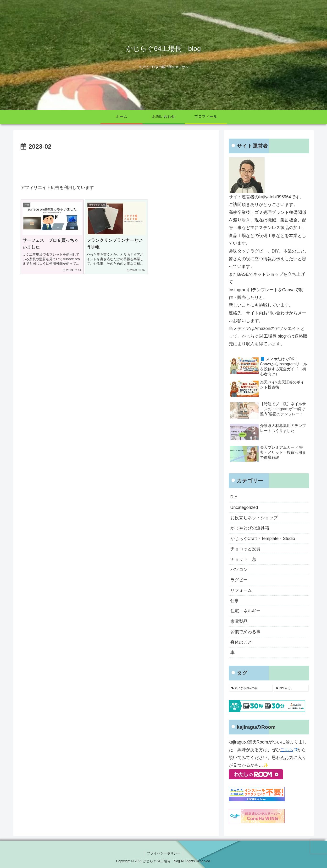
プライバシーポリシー (164, 853)
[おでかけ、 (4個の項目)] (291, 688)
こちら (289, 750)
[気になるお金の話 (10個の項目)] (251, 688)
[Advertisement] (116, 165)
